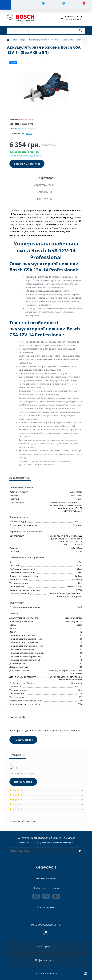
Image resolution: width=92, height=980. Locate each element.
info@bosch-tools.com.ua (46, 888)
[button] (75, 16)
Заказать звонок (73, 19)
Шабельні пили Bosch (72, 40)
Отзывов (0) (44, 199)
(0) (19, 128)
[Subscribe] (80, 851)
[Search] (80, 30)
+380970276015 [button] (46, 867)
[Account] (21, 5)
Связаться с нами (46, 878)
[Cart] (82, 5)
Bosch (29, 133)
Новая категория (19, 40)
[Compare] (41, 5)
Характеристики (44, 185)
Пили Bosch (55, 40)
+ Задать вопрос (23, 740)
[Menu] (6, 5)
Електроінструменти (38, 40)
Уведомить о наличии (27, 164)
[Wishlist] (62, 5)
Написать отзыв (23, 782)
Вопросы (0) (44, 192)
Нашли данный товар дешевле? (25, 156)
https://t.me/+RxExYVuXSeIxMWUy (46, 932)
